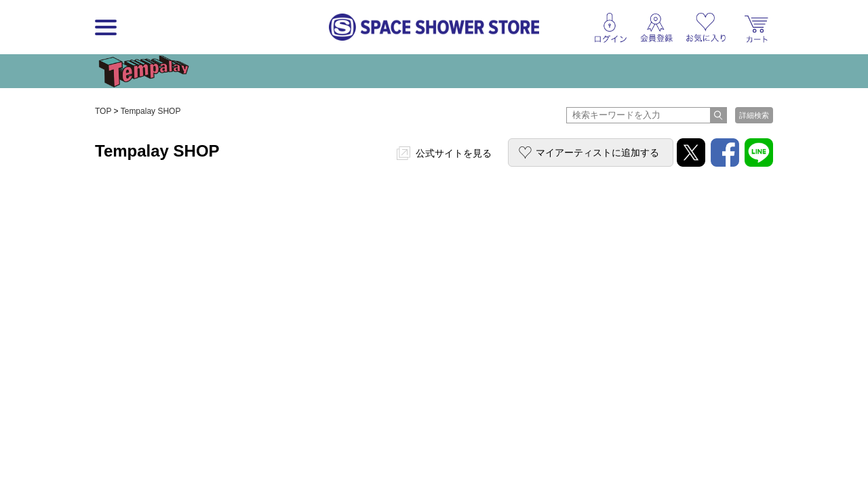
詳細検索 (754, 115)
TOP (103, 111)
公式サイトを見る (454, 153)
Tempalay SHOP (151, 111)
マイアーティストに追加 (597, 152)
